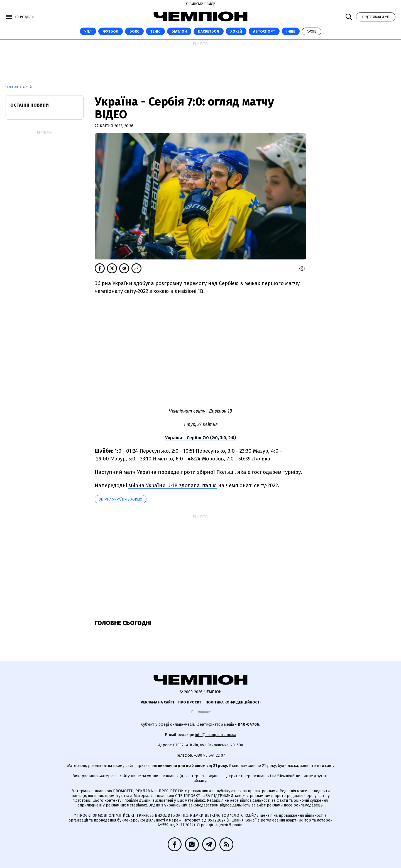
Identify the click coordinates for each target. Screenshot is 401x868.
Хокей (236, 31)
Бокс (134, 31)
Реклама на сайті (157, 702)
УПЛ (88, 31)
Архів (312, 31)
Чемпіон (12, 87)
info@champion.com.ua (216, 735)
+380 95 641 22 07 (210, 755)
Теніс (155, 31)
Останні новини (30, 105)
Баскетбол (209, 31)
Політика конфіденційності (233, 702)
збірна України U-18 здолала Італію (173, 485)
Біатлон (179, 31)
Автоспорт (264, 31)
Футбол (111, 31)
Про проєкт (190, 702)
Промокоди (201, 712)
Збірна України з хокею (121, 499)
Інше (291, 31)
